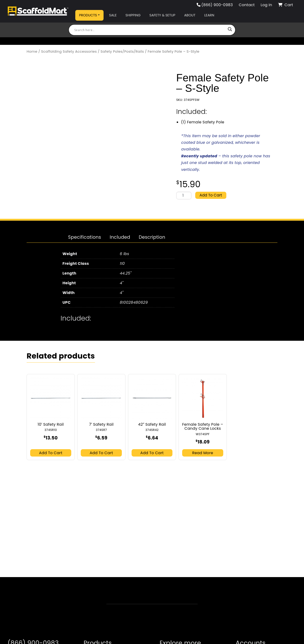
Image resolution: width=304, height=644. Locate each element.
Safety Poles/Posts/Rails (122, 51)
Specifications (85, 237)
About (190, 15)
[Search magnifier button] (230, 30)
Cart (286, 5)
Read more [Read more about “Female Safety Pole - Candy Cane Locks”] (203, 453)
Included (120, 237)
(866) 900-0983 (215, 5)
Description (152, 237)
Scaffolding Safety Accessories (69, 51)
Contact (247, 5)
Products (88, 15)
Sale (113, 15)
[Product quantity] (184, 196)
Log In (266, 5)
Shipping (133, 15)
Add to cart (211, 195)
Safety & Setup (162, 15)
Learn (209, 15)
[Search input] (150, 30)
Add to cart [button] (51, 453)
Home (32, 51)
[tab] (85, 237)
